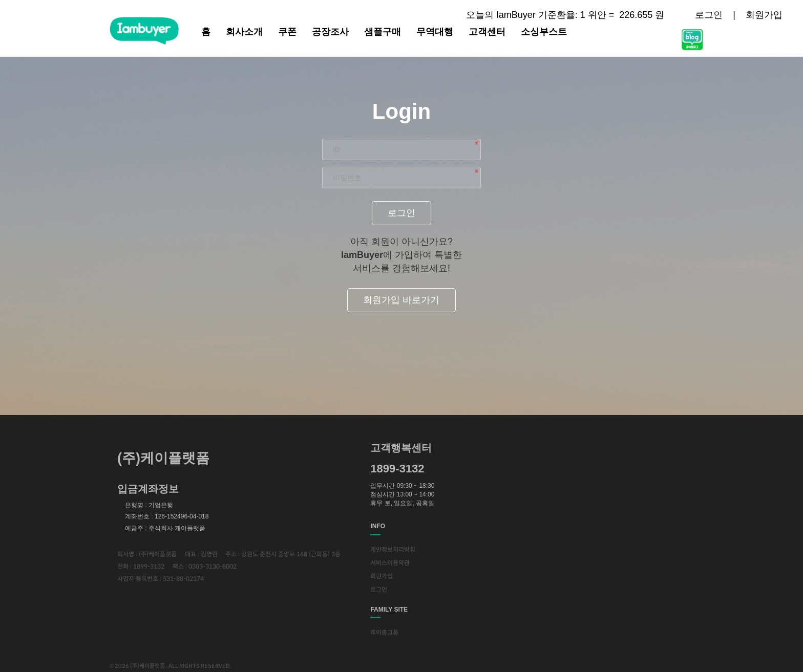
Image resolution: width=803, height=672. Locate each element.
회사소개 (244, 32)
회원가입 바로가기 (401, 300)
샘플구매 (383, 32)
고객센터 (487, 32)
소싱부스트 (544, 32)
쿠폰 (287, 32)
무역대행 (435, 32)
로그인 (709, 15)
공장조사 (330, 32)
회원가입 (764, 15)
